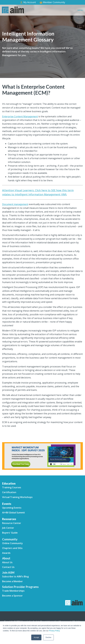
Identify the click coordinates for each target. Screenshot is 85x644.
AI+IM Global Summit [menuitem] (14, 513)
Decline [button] (48, 637)
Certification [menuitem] (9, 492)
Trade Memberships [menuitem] (13, 591)
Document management (15, 204)
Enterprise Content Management (20, 116)
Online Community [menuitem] (12, 543)
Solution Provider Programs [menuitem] (20, 587)
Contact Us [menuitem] (8, 567)
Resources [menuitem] (9, 519)
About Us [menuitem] (7, 562)
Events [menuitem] (7, 504)
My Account (28, 2)
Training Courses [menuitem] (12, 487)
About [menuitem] (6, 558)
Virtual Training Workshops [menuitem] (17, 497)
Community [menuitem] (10, 539)
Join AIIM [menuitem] (8, 572)
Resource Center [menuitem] (12, 523)
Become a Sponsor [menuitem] (12, 596)
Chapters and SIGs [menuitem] (12, 548)
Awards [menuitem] (6, 553)
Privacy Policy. (55, 631)
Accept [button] (36, 637)
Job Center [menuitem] (8, 528)
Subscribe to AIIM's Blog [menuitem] (15, 576)
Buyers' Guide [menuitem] (10, 533)
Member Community (52, 2)
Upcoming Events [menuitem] (12, 508)
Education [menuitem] (9, 483)
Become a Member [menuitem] (12, 581)
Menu (80, 10)
